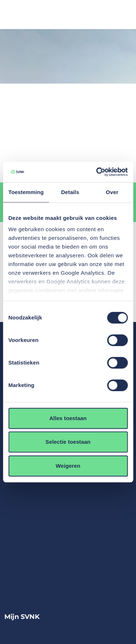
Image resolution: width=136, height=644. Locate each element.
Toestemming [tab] (26, 192)
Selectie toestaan (68, 442)
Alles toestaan (68, 418)
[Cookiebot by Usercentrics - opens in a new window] (97, 172)
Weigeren (68, 466)
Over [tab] (112, 192)
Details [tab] (70, 192)
